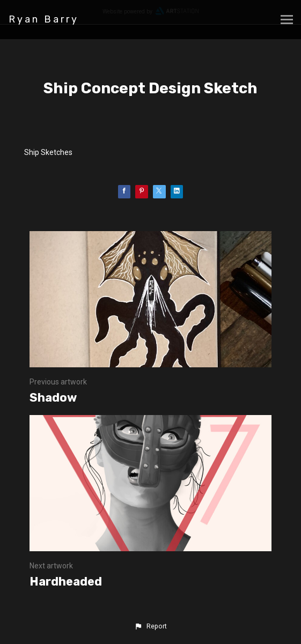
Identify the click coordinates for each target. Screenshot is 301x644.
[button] (150, 626)
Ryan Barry (44, 19)
